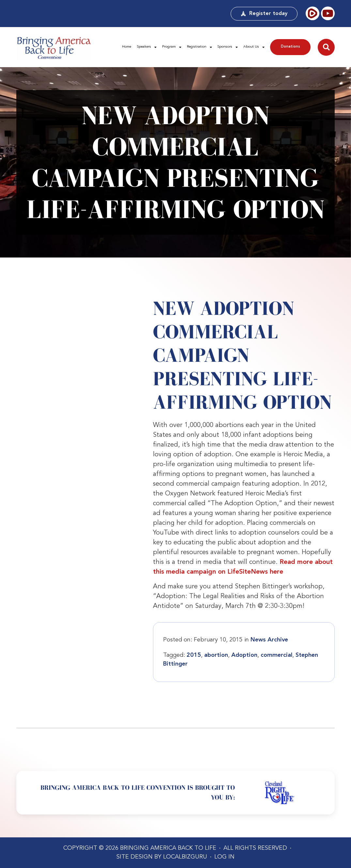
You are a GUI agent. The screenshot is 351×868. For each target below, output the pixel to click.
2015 (194, 655)
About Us (254, 47)
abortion (216, 655)
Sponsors (228, 47)
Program (172, 47)
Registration (199, 47)
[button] (326, 47)
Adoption (244, 655)
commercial (276, 655)
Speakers (147, 47)
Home (127, 47)
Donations (290, 47)
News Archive (269, 640)
